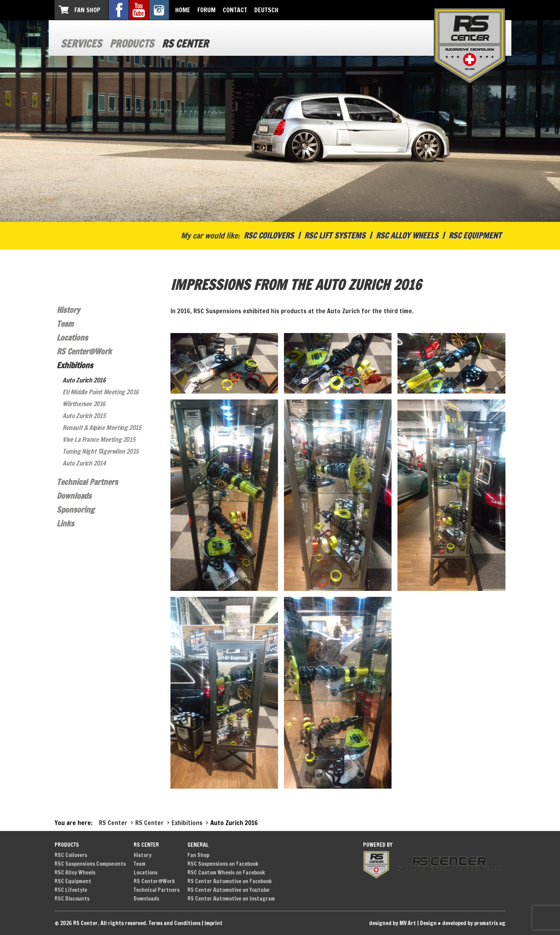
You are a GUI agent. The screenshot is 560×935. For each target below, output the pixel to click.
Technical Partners (87, 482)
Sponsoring (76, 510)
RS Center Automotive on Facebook (230, 881)
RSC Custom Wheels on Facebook (226, 873)
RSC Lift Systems (335, 236)
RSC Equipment (475, 236)
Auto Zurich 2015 (84, 416)
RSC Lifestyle (71, 890)
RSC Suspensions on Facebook (223, 864)
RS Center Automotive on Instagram (231, 899)
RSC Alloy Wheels (407, 236)
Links (65, 523)
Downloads (74, 496)
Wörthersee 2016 (84, 404)
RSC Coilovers (269, 236)
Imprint (214, 923)
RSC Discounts (72, 899)
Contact (235, 10)
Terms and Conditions (175, 923)
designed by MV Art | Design (403, 923)
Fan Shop (87, 10)
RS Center (185, 44)
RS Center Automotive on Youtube (228, 890)
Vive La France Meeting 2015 (99, 439)
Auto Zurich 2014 (84, 463)
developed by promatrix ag (474, 923)
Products (132, 44)
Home (183, 10)
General (198, 845)
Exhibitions (75, 365)
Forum (206, 10)
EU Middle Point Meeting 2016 (100, 392)
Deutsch (266, 10)
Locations (72, 338)
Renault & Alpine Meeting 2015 (102, 428)
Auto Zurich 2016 (84, 380)
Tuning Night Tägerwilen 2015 (100, 451)
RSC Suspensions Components (90, 864)
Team (65, 324)
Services (81, 44)
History (68, 310)
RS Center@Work (84, 351)
